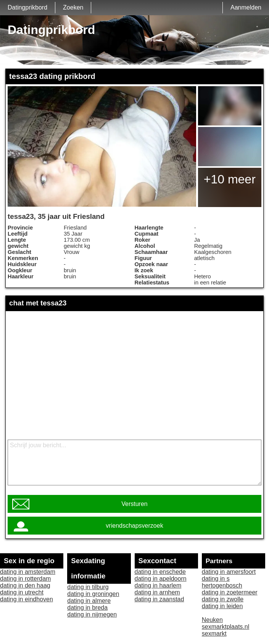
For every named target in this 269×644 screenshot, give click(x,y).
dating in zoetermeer (230, 592)
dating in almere (89, 601)
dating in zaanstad (159, 599)
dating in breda (87, 608)
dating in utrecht (22, 592)
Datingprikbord (27, 7)
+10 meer (230, 179)
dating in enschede (160, 572)
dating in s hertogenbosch (222, 582)
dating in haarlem (158, 585)
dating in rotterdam (25, 579)
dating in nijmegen (92, 614)
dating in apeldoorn (161, 579)
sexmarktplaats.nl (226, 627)
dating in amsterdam (28, 572)
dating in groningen (93, 594)
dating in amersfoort (229, 572)
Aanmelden (246, 7)
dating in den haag (25, 585)
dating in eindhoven (27, 599)
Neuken (212, 620)
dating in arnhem (157, 592)
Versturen (134, 504)
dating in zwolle (223, 599)
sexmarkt (214, 634)
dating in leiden (222, 606)
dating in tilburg (88, 587)
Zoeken (73, 7)
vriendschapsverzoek (134, 526)
